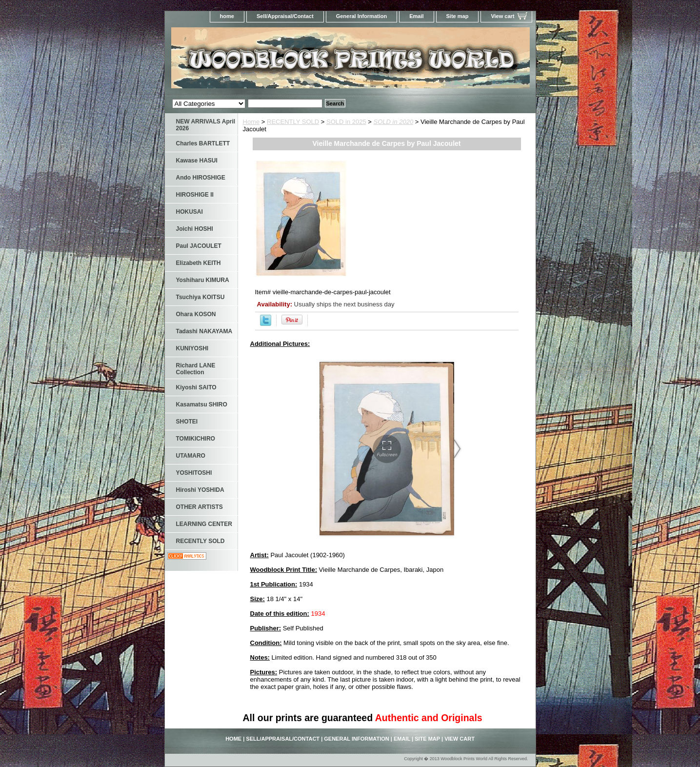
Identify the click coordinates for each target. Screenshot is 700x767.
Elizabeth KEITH (199, 263)
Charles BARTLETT (203, 143)
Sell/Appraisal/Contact (285, 16)
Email (416, 16)
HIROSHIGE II (195, 195)
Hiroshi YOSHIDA (200, 490)
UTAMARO (191, 456)
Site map (458, 16)
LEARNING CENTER (204, 524)
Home (251, 122)
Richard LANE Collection (196, 369)
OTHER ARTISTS (200, 507)
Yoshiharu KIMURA (203, 280)
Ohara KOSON (196, 314)
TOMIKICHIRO (196, 439)
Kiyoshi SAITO (196, 387)
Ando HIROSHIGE (201, 178)
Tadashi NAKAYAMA (204, 331)
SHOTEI (187, 422)
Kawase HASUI (197, 161)
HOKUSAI (190, 212)
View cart (502, 16)
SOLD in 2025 (346, 122)
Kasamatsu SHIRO (202, 404)
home (227, 16)
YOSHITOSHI (194, 473)
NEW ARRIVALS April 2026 (206, 125)
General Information (362, 16)
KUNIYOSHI (192, 348)
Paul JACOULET (199, 246)
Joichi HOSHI (195, 229)
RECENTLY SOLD (293, 122)
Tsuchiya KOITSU (200, 297)
